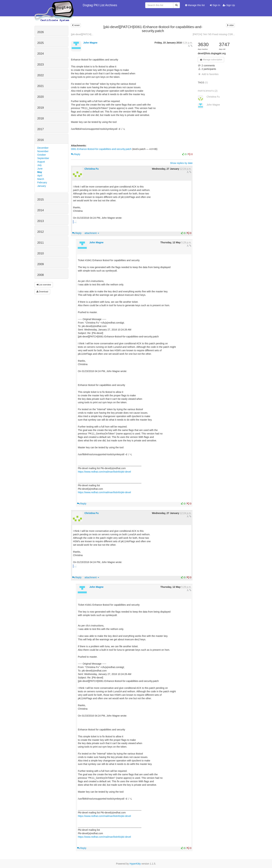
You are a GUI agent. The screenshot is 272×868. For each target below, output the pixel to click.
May (40, 172)
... (75, 222)
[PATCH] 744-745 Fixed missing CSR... (214, 34)
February (42, 182)
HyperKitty (135, 864)
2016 (41, 140)
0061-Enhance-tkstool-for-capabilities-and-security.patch (101, 149)
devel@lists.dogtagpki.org (212, 53)
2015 (41, 200)
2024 (41, 54)
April (40, 176)
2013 (41, 221)
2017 (41, 129)
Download (42, 292)
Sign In (215, 5)
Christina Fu (92, 169)
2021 (41, 86)
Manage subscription (211, 60)
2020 (41, 97)
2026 (41, 32)
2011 (41, 243)
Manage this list (195, 5)
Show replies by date (181, 163)
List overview (44, 285)
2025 (41, 43)
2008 (41, 275)
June (40, 169)
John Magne (90, 43)
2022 (41, 75)
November (43, 151)
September (43, 158)
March (41, 179)
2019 (41, 108)
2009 (41, 264)
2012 (41, 232)
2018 (41, 118)
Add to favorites (208, 74)
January (42, 186)
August (41, 162)
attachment (92, 233)
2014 (41, 210)
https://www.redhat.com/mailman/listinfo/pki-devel (104, 472)
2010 (41, 253)
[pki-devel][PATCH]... (82, 34)
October (42, 155)
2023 (41, 65)
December (43, 148)
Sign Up (229, 5)
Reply (76, 154)
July (39, 165)
